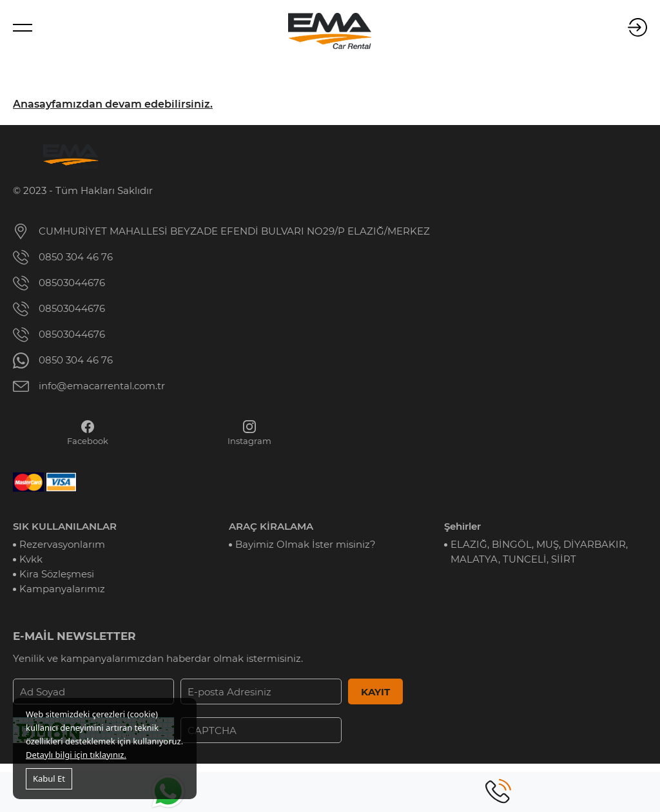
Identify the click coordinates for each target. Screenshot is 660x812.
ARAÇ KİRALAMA (271, 526)
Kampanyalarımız (62, 589)
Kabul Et (49, 778)
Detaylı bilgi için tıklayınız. (76, 755)
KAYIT (375, 692)
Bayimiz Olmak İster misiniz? (306, 544)
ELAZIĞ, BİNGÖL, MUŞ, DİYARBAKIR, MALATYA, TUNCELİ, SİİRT (539, 552)
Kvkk (31, 559)
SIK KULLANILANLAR (65, 526)
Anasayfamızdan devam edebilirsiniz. (113, 104)
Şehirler (462, 526)
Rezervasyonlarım (62, 544)
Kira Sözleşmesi (57, 574)
